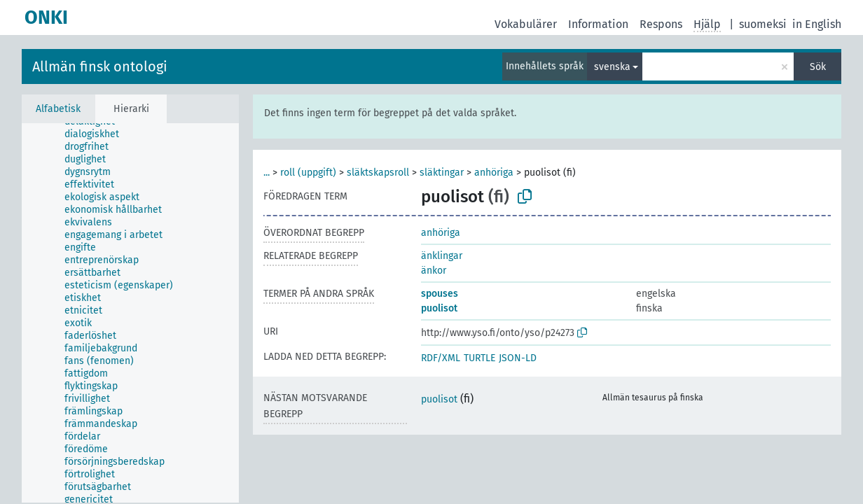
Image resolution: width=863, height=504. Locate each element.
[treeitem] (98, 134)
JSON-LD (518, 358)
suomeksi (763, 24)
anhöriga (494, 173)
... (267, 173)
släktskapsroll (378, 173)
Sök (818, 67)
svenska (612, 67)
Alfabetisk (58, 109)
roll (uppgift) (308, 173)
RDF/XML (441, 358)
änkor (434, 271)
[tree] (130, 313)
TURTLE (479, 358)
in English (817, 24)
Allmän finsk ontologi (100, 66)
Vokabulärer (526, 24)
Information (598, 24)
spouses (440, 294)
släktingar (442, 173)
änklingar (442, 256)
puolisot (439, 308)
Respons (661, 24)
